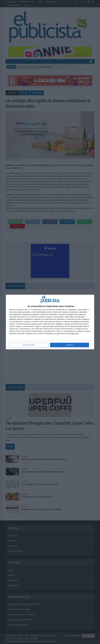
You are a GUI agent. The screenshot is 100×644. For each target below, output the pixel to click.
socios (30, 310)
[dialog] (50, 322)
